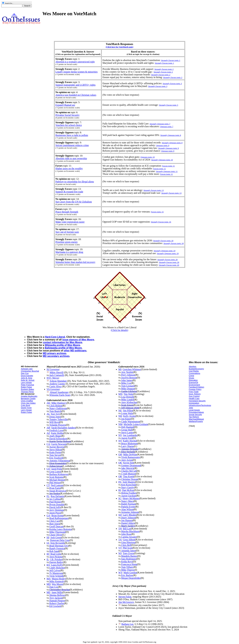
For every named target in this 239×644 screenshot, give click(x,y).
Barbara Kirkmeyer (59, 474)
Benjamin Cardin (28, 398)
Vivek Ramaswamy (131, 457)
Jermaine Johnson (130, 512)
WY (120, 573)
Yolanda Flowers (58, 425)
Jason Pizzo (55, 513)
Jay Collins (55, 499)
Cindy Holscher (57, 568)
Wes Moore (57, 584)
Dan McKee (128, 490)
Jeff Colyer (55, 570)
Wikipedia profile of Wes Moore (62, 345)
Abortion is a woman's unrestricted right (75, 62)
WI (120, 553)
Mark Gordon (130, 573)
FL (48, 496)
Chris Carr (54, 521)
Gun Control (194, 396)
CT (48, 485)
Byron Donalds (57, 505)
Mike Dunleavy (59, 403)
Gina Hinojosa (128, 542)
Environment (194, 385)
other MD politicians (75, 351)
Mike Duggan (128, 389)
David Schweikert (58, 439)
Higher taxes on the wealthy (69, 168)
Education (193, 380)
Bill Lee (127, 529)
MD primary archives (54, 353)
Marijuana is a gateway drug (69, 252)
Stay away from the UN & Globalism (74, 202)
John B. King (27, 378)
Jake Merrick (128, 468)
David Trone (26, 408)
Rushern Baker (28, 389)
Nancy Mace (127, 501)
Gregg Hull (127, 430)
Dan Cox (25, 373)
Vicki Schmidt (56, 576)
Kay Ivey (56, 414)
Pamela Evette (128, 507)
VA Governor (53, 389)
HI (48, 537)
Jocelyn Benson (129, 378)
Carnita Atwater (129, 537)
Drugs (192, 378)
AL (48, 414)
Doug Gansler (27, 376)
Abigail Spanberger (59, 392)
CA (48, 444)
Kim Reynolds (58, 543)
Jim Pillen (128, 411)
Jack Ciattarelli (57, 375)
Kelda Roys (127, 562)
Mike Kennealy (57, 581)
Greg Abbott (129, 540)
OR (120, 476)
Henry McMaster (131, 498)
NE (120, 411)
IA (48, 543)
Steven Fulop (125, 597)
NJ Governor (53, 369)
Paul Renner (55, 502)
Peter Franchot (27, 385)
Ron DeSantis (57, 496)
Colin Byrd (25, 405)
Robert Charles (57, 603)
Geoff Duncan (56, 526)
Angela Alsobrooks (29, 396)
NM (120, 424)
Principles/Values (196, 412)
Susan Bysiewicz (58, 491)
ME (48, 592)
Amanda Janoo (128, 551)
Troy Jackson (56, 598)
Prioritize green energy (66, 242)
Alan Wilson (127, 509)
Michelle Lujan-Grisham (136, 424)
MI (120, 369)
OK (120, 463)
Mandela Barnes (129, 556)
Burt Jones (55, 524)
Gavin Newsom (59, 444)
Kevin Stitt (128, 463)
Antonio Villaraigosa (60, 461)
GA (48, 515)
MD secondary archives (56, 356)
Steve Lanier (127, 433)
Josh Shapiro (129, 482)
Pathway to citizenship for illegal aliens (75, 182)
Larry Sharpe (128, 446)
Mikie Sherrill (57, 372)
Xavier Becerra (57, 447)
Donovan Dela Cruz (60, 540)
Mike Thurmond (57, 532)
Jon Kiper (126, 419)
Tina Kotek (128, 476)
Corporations (194, 373)
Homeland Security (197, 401)
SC (120, 498)
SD (120, 515)
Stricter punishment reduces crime (72, 145)
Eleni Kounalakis (58, 463)
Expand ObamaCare (65, 105)
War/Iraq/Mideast (196, 419)
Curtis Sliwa (55, 386)
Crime (192, 376)
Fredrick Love (56, 430)
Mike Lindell (128, 400)
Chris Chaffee (27, 401)
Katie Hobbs (57, 433)
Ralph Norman (128, 504)
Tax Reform (194, 417)
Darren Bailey (56, 562)
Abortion (193, 366)
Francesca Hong (129, 564)
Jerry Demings (57, 510)
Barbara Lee (128, 624)
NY (120, 441)
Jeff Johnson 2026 (130, 408)
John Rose (126, 534)
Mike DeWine (130, 454)
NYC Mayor (53, 378)
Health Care (194, 398)
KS (48, 565)
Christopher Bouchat (30, 371)
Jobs (191, 408)
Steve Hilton (55, 450)
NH (120, 416)
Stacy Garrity (128, 487)
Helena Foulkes (129, 493)
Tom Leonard (128, 386)
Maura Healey (59, 579)
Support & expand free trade (69, 192)
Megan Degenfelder (131, 578)
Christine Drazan (129, 479)
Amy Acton (127, 460)
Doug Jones (55, 417)
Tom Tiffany (127, 567)
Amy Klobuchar (129, 402)
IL (48, 559)
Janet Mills (57, 592)
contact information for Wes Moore (62, 342)
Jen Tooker (55, 494)
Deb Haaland (128, 427)
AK (48, 403)
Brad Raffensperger (59, 518)
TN (120, 529)
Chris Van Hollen (28, 403)
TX (120, 540)
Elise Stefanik (128, 452)
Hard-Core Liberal (55, 337)
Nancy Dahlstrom (58, 408)
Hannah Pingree (57, 601)
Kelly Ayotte (129, 416)
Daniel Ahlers (128, 523)
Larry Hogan (26, 382)
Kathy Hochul (130, 441)
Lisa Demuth (128, 397)
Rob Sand (54, 551)
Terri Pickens (56, 557)
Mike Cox (126, 383)
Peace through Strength (67, 212)
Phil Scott (128, 548)
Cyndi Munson (128, 474)
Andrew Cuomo (57, 384)
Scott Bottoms (56, 477)
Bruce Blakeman (129, 443)
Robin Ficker (26, 387)
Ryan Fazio (55, 488)
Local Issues (194, 410)
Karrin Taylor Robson (60, 441)
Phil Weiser (55, 483)
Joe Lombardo (130, 435)
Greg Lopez (55, 472)
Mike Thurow (128, 570)
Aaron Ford (127, 438)
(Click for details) (120, 330)
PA (120, 482)
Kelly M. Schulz (28, 380)
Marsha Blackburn (130, 531)
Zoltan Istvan (56, 466)
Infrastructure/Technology (200, 405)
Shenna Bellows (57, 595)
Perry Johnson (128, 375)
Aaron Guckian (129, 496)
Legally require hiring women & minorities (76, 72)
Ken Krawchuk (129, 485)
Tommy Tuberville (58, 419)
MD (49, 584)
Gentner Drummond (131, 465)
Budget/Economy (196, 369)
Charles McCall (129, 471)
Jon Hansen (127, 520)
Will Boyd (54, 422)
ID (48, 554)
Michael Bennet (57, 480)
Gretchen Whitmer (132, 369)
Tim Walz (128, 394)
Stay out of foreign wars (67, 232)
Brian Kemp (57, 515)
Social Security (195, 415)
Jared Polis (57, 469)
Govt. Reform (195, 394)
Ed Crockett (55, 606)
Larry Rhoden (130, 515)
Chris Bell (126, 545)
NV (120, 435)
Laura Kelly (57, 565)
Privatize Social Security (67, 115)
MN (120, 394)
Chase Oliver (56, 535)
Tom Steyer (55, 455)
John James (127, 380)
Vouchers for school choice (69, 125)
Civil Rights (194, 371)
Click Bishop (56, 406)
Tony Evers (128, 553)
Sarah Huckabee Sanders (63, 428)
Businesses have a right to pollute (72, 135)
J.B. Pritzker (56, 559)
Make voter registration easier (70, 222)
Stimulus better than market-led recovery (75, 262)
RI (120, 490)
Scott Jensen (127, 405)
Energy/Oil (194, 382)
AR (48, 428)
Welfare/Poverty (196, 421)
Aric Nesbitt (127, 372)
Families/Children (196, 387)
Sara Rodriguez (129, 559)
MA (49, 579)
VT (120, 548)
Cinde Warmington (130, 422)
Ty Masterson (56, 573)
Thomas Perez (27, 392)
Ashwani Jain (27, 369)
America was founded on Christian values (76, 95)
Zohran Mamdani (58, 381)
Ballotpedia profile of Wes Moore (63, 348)
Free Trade (194, 392)
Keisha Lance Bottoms (61, 529)
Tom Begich (55, 411)
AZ (48, 433)
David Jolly (55, 507)
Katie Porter (55, 452)
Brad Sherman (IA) (59, 546)
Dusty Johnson (128, 518)
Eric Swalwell (56, 458)
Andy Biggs (55, 436)
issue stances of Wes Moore (78, 340)
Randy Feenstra (57, 548)
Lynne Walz (127, 413)
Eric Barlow (127, 575)
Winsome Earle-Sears (60, 395)
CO (48, 469)
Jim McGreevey (126, 602)
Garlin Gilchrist (129, 391)
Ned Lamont (57, 485)
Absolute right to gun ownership (71, 158)
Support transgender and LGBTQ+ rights (75, 85)
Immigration (194, 403)
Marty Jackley (128, 526)
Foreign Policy (195, 389)
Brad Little (56, 554)
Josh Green (56, 537)
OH (120, 454)
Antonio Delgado (130, 449)
